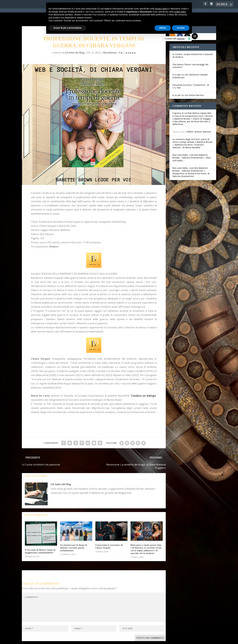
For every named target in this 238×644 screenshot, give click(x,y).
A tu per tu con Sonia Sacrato (188, 84)
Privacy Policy (90, 640)
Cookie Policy (106, 640)
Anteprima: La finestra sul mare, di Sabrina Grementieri (191, 163)
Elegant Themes (44, 640)
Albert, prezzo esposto (199, 120)
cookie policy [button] (180, 12)
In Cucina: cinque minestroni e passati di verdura (193, 44)
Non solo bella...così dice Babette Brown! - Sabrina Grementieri (190, 145)
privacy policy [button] (161, 9)
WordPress (75, 640)
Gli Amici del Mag (75, 41)
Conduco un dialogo (143, 384)
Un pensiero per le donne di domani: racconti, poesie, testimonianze (74, 536)
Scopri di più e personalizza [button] (67, 28)
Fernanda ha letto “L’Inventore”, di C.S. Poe (191, 75)
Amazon (54, 235)
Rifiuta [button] (163, 28)
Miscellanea (110, 41)
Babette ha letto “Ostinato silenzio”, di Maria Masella (188, 135)
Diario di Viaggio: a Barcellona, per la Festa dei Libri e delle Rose (192, 110)
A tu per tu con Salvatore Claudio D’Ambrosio (190, 65)
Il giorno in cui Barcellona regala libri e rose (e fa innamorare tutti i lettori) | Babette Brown (193, 104)
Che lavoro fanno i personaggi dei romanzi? (190, 54)
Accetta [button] (181, 28)
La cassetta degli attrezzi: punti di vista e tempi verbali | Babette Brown (192, 129)
